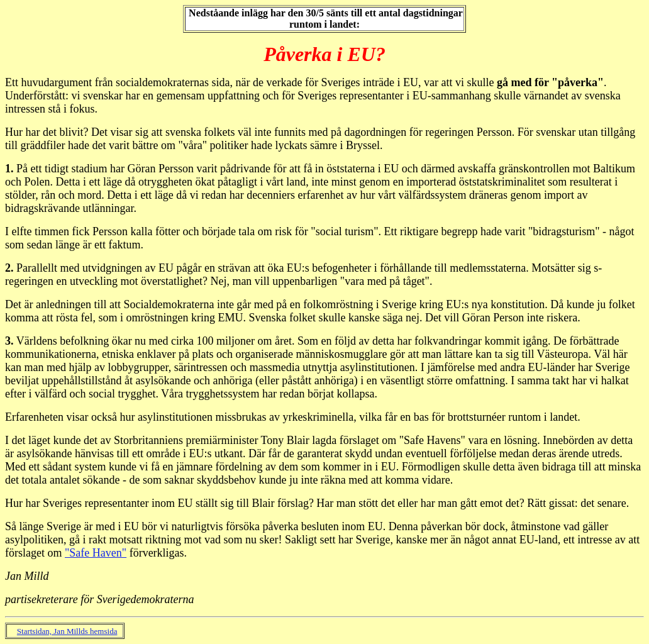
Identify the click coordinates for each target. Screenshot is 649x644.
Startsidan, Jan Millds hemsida (67, 631)
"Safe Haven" (96, 553)
